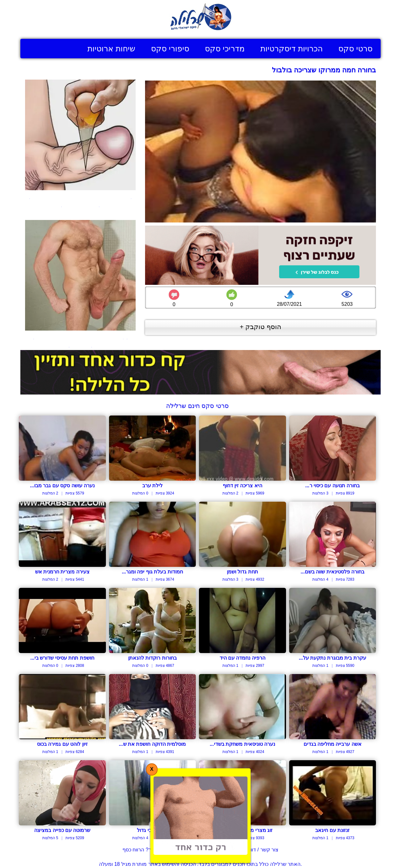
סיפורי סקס (170, 49)
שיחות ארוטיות (111, 49)
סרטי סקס (355, 49)
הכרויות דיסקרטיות (292, 49)
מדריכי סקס (225, 49)
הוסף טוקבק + (260, 327)
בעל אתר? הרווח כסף (145, 850)
